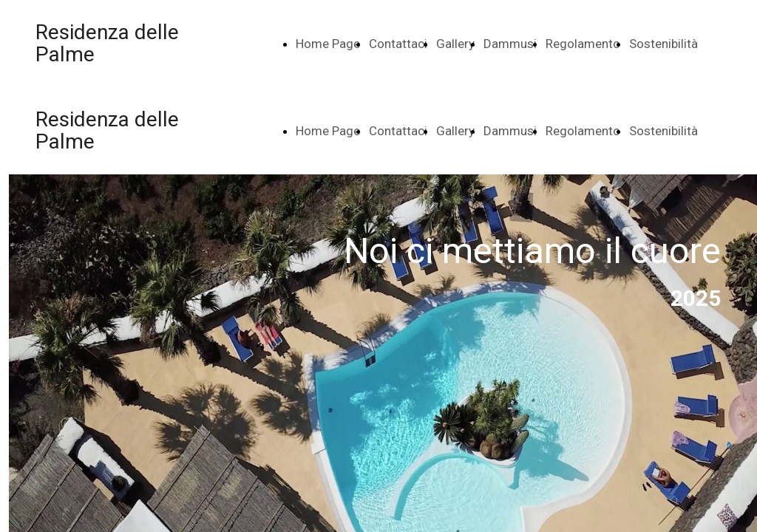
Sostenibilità (663, 44)
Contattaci (398, 44)
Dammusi (510, 44)
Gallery (455, 44)
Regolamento (583, 44)
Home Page (328, 44)
